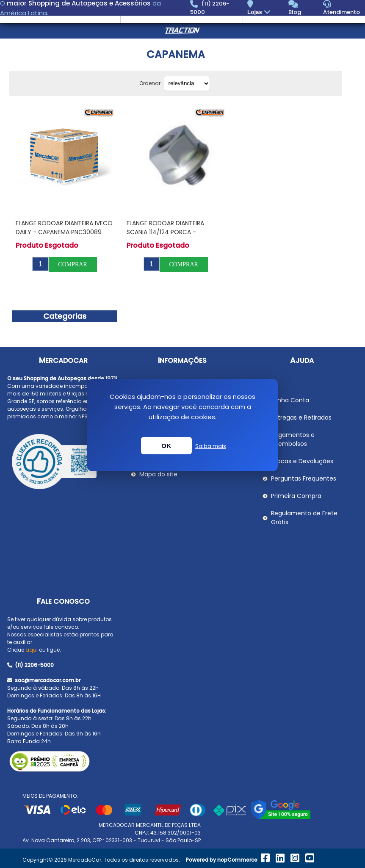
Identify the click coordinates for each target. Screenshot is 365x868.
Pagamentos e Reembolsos (293, 439)
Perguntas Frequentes (304, 478)
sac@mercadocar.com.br (44, 680)
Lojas (260, 12)
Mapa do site (158, 474)
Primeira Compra (296, 496)
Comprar (72, 264)
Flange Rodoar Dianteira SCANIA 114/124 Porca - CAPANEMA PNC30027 (165, 232)
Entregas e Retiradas (301, 417)
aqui (32, 650)
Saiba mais (211, 446)
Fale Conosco (63, 601)
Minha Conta (290, 400)
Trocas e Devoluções (302, 461)
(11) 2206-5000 (30, 665)
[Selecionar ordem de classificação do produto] (187, 83)
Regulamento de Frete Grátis (304, 518)
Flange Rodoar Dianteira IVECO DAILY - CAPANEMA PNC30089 (64, 228)
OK (166, 446)
